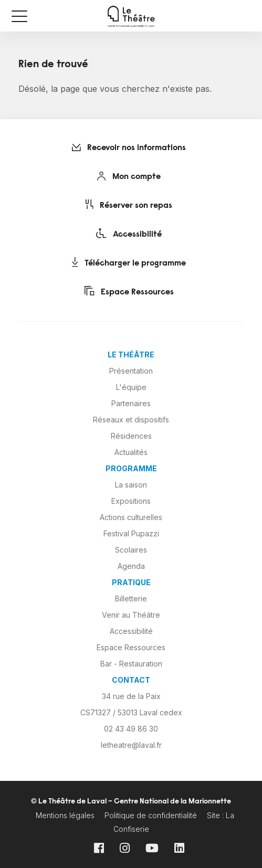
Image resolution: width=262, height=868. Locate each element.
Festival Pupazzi (131, 533)
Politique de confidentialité (151, 815)
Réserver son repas (129, 205)
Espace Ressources (129, 291)
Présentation (131, 371)
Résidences (131, 436)
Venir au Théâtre (131, 615)
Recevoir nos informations (129, 148)
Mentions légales (65, 815)
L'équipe (131, 387)
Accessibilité (129, 234)
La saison (131, 485)
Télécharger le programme (129, 262)
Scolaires (131, 550)
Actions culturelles (131, 517)
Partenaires (131, 403)
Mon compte (129, 176)
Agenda (131, 566)
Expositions (131, 501)
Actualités (131, 452)
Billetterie (131, 599)
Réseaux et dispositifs (131, 420)
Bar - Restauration (131, 664)
